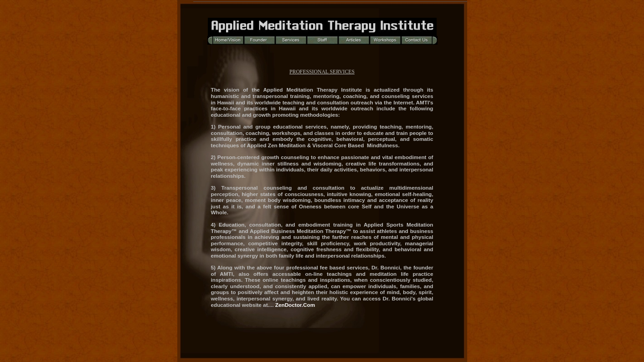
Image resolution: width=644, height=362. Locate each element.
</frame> (322, 65)
